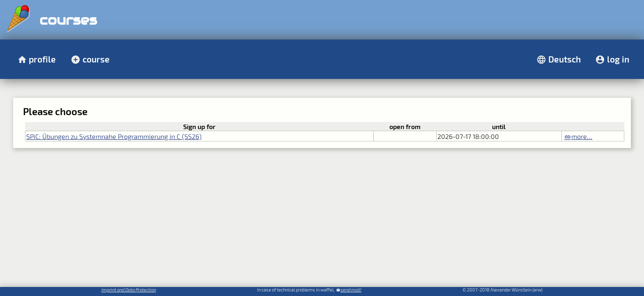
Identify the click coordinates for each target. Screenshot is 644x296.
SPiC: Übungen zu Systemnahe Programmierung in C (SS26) (114, 136)
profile (42, 59)
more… (582, 136)
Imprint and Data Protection (129, 290)
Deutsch (565, 59)
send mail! (351, 290)
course (96, 59)
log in (618, 59)
